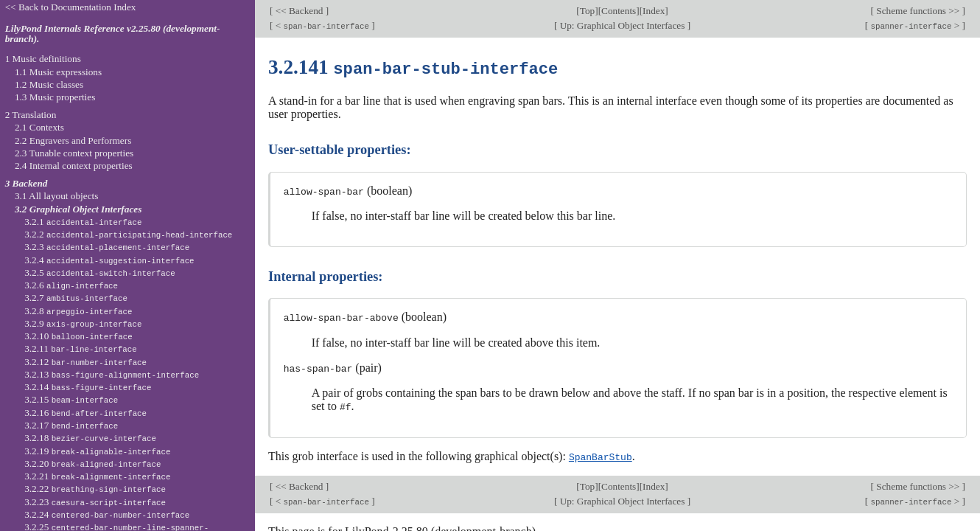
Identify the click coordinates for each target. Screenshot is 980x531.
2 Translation (31, 115)
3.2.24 (107, 514)
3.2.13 (112, 374)
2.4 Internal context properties (74, 166)
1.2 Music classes (49, 84)
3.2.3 (107, 247)
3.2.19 (97, 451)
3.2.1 (83, 222)
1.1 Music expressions (58, 72)
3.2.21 (97, 476)
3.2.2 (128, 234)
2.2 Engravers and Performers (73, 140)
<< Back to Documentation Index (71, 7)
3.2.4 (109, 260)
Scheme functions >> (918, 11)
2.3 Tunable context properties (74, 153)
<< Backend (299, 11)
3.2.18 (90, 438)
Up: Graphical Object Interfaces (622, 25)
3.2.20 (92, 464)
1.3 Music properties (55, 97)
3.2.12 (85, 362)
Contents (619, 11)
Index (654, 11)
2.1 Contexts (39, 127)
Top (587, 11)
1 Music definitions (43, 59)
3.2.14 (88, 387)
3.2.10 (78, 336)
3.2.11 (80, 348)
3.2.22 (95, 489)
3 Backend (27, 183)
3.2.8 (78, 311)
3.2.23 (95, 502)
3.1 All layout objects (56, 196)
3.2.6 (71, 285)
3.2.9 (83, 323)
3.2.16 (85, 413)
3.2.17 (71, 425)
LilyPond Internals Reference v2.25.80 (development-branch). (113, 34)
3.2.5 (100, 273)
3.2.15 (71, 399)
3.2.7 (76, 298)
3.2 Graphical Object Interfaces (78, 209)
